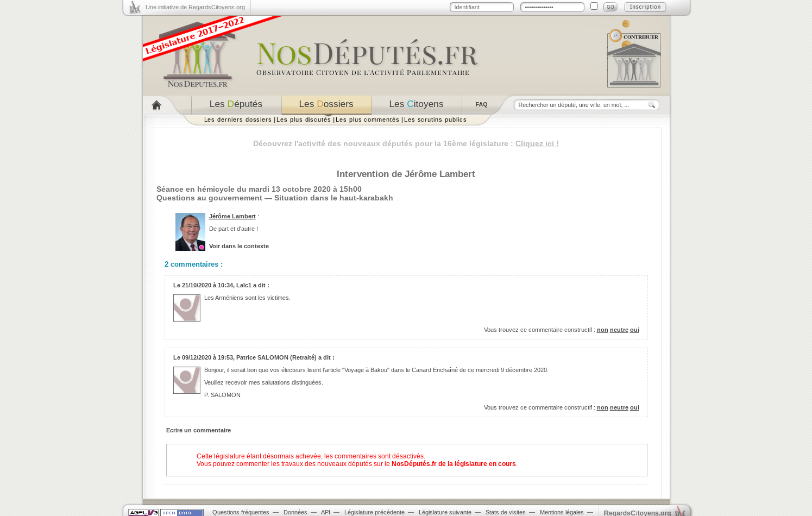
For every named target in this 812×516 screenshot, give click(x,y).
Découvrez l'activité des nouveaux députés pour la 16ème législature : (406, 143)
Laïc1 (244, 285)
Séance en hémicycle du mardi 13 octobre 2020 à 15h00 (259, 189)
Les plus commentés (368, 119)
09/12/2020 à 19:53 (207, 357)
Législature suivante (445, 512)
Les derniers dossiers (238, 119)
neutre (619, 330)
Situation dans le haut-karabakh (334, 198)
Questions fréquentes (241, 512)
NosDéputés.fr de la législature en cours (454, 464)
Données (295, 512)
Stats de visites (506, 512)
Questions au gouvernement (209, 198)
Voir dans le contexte (239, 246)
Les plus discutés (304, 119)
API (326, 512)
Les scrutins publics (436, 119)
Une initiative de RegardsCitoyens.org (195, 7)
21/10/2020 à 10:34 (207, 285)
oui (635, 330)
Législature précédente (374, 512)
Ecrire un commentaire (199, 430)
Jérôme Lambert (232, 216)
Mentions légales (562, 512)
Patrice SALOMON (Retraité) (276, 357)
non (603, 330)
